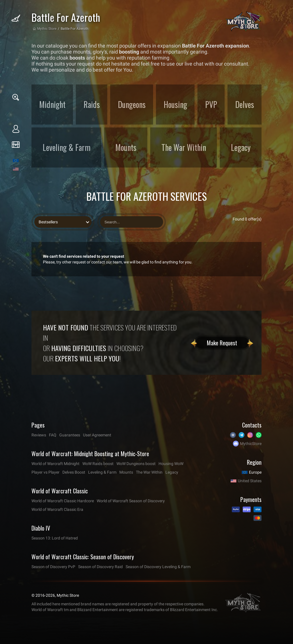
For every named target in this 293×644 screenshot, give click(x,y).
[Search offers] (132, 222)
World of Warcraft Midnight (56, 464)
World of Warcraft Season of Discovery (131, 501)
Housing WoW (171, 464)
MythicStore (251, 444)
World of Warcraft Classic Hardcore (63, 501)
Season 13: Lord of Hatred (55, 538)
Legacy (172, 472)
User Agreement (97, 435)
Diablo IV (41, 528)
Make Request (222, 343)
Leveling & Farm (102, 472)
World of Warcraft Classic (60, 491)
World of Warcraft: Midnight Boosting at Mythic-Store (90, 454)
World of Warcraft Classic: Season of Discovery (83, 557)
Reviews (39, 435)
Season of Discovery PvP (53, 567)
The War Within (149, 472)
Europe (255, 472)
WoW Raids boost (98, 464)
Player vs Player (45, 472)
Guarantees (70, 435)
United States (250, 481)
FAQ (53, 435)
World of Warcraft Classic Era (57, 509)
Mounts (126, 472)
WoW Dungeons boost (136, 464)
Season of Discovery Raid (100, 567)
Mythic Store (47, 29)
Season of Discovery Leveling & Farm (158, 567)
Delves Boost (74, 472)
